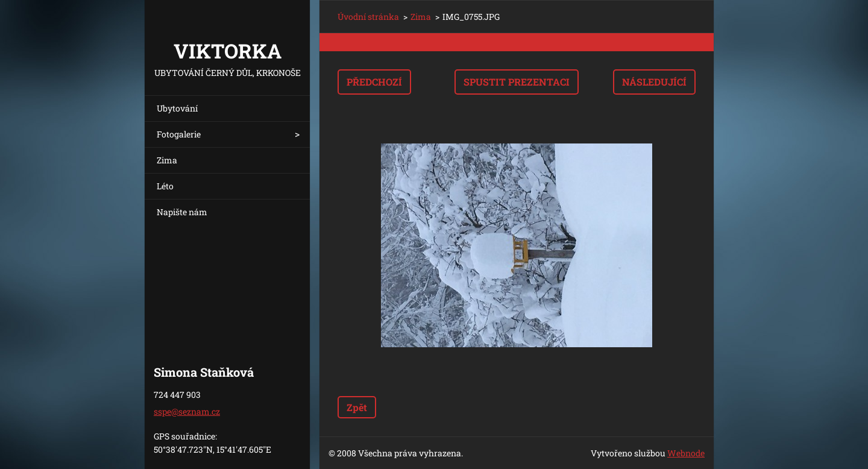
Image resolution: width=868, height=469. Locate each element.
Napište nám (182, 212)
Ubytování (177, 108)
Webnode (686, 453)
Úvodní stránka (368, 17)
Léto (165, 186)
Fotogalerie (179, 134)
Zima (167, 160)
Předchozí (374, 82)
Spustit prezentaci (517, 82)
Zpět (357, 407)
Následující (654, 82)
